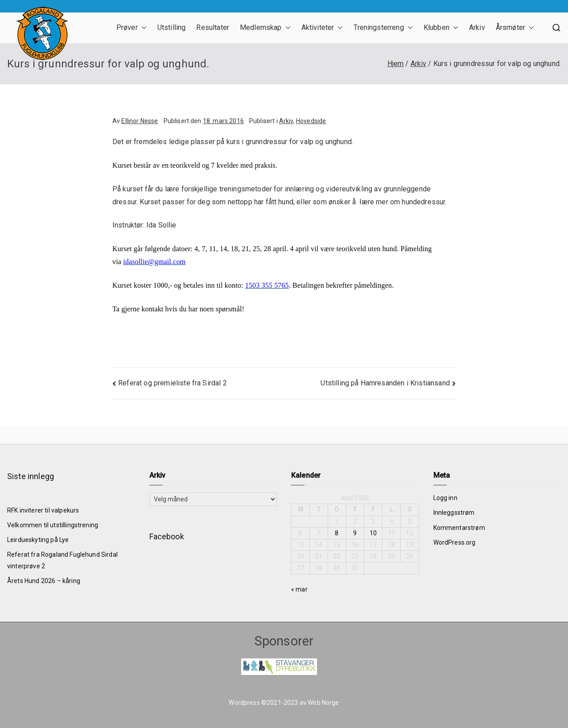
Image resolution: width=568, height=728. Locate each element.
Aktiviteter (322, 28)
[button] (142, 28)
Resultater (213, 27)
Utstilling (172, 27)
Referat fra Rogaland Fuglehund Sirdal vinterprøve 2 (62, 560)
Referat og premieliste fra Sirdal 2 (173, 383)
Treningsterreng (383, 28)
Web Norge (323, 703)
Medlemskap (265, 28)
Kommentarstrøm (459, 528)
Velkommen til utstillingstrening (53, 525)
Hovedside (311, 121)
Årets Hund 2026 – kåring (44, 581)
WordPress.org (455, 542)
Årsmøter (515, 28)
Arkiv (477, 27)
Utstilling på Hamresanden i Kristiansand (385, 383)
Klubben (441, 28)
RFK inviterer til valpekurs (43, 510)
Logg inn (445, 498)
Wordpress (244, 703)
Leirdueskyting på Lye (38, 540)
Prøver (132, 28)
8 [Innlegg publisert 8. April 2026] (337, 533)
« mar (299, 589)
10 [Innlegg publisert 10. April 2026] (373, 533)
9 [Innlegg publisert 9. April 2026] (355, 533)
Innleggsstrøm (454, 513)
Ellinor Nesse (140, 121)
